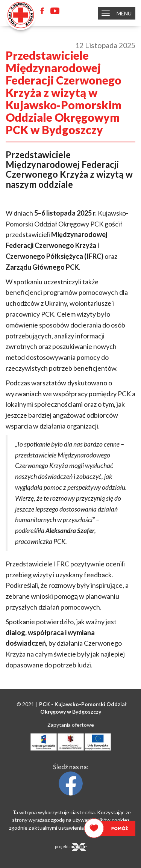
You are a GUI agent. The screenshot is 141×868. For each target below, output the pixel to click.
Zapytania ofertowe (71, 725)
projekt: (71, 847)
